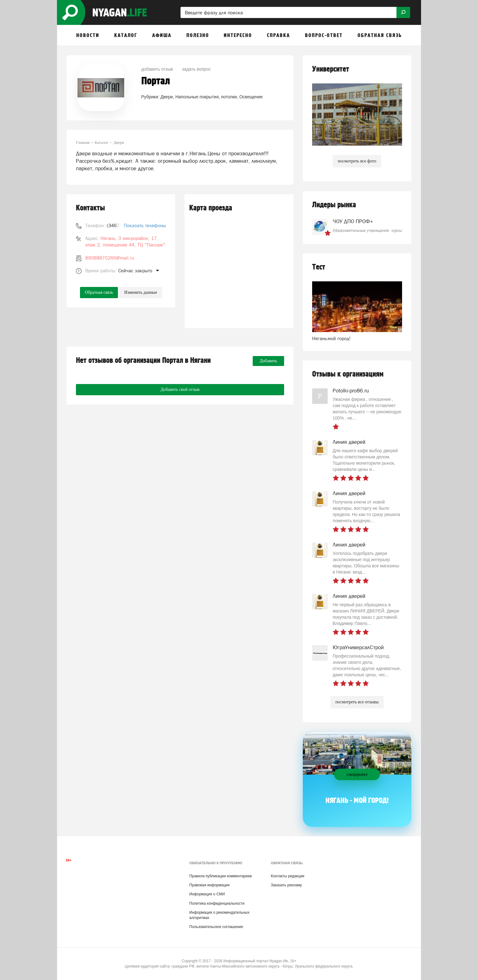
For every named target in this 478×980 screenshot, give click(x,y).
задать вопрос (197, 69)
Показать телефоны (145, 225)
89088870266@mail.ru (110, 258)
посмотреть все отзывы (357, 702)
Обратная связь (99, 292)
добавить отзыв (157, 69)
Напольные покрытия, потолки (206, 97)
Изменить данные (141, 292)
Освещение (251, 97)
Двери (167, 97)
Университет (331, 69)
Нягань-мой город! (331, 338)
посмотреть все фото (357, 161)
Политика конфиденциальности (217, 903)
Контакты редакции (287, 876)
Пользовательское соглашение (216, 927)
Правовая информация (209, 885)
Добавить (268, 361)
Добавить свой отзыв (180, 389)
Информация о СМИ (207, 894)
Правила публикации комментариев (220, 876)
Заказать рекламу (286, 885)
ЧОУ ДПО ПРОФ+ (353, 221)
